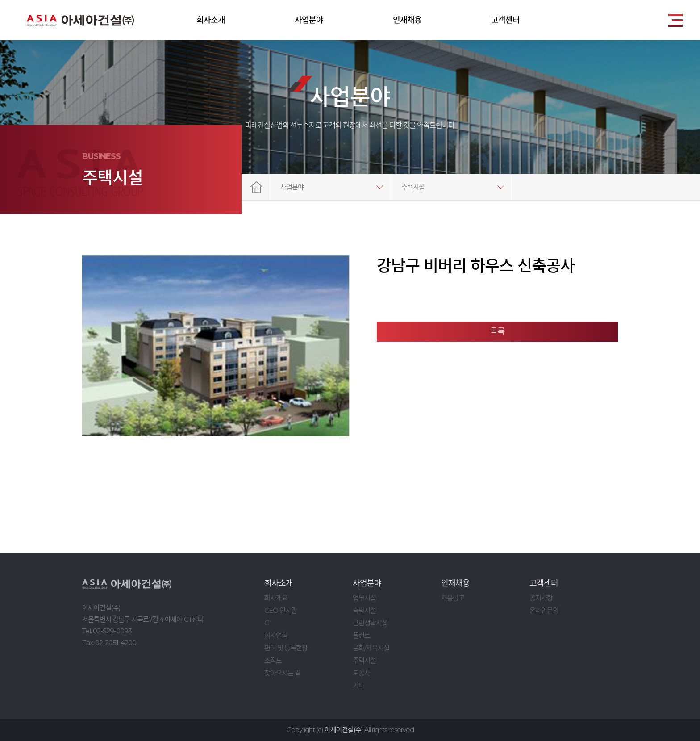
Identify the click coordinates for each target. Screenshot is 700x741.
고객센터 (505, 20)
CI (267, 623)
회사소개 (211, 20)
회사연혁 (276, 635)
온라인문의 (544, 610)
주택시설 (413, 187)
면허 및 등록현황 (286, 648)
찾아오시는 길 (282, 673)
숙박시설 (364, 610)
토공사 (361, 673)
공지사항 (541, 598)
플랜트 (361, 635)
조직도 (273, 660)
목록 (497, 331)
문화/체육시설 (371, 648)
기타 (358, 685)
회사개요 (276, 598)
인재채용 (407, 20)
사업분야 (309, 20)
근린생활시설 (370, 623)
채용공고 (453, 598)
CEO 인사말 (281, 610)
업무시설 (364, 598)
